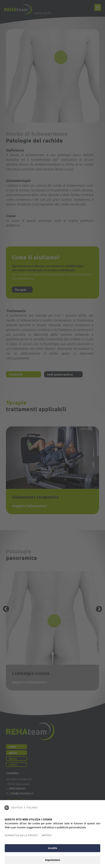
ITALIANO (32, 808)
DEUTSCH (17, 808)
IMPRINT (47, 835)
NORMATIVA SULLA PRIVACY (22, 835)
